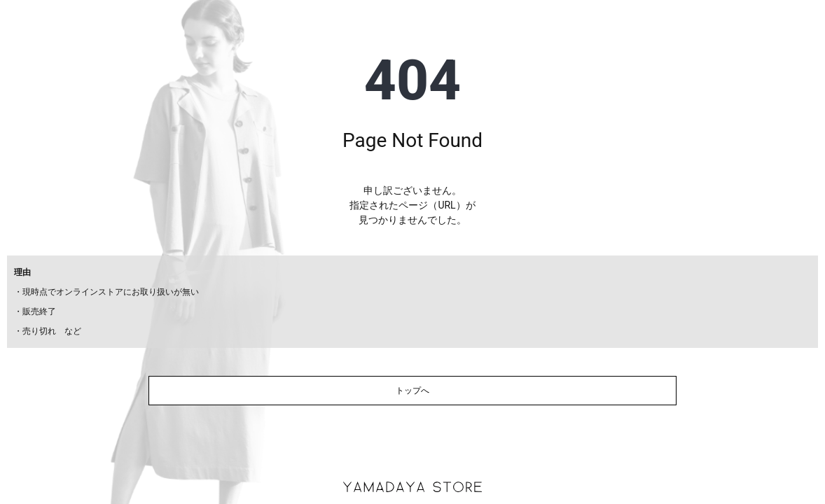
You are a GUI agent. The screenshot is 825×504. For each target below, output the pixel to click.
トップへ (412, 391)
